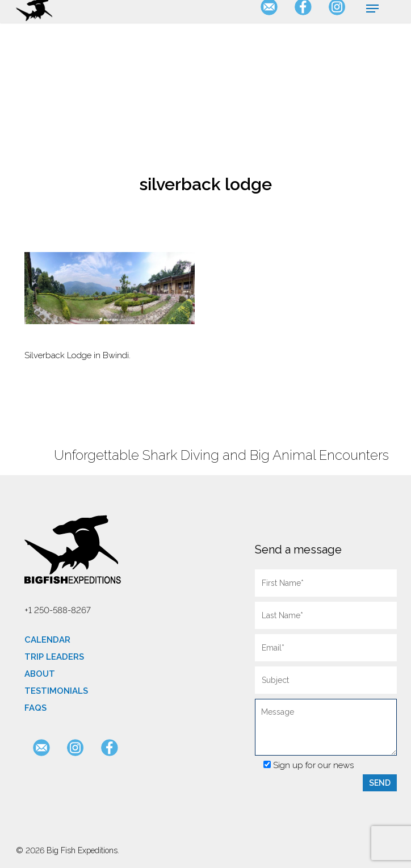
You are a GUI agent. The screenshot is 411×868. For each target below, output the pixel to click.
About (40, 674)
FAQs (35, 708)
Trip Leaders (54, 657)
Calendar (47, 640)
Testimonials (56, 691)
